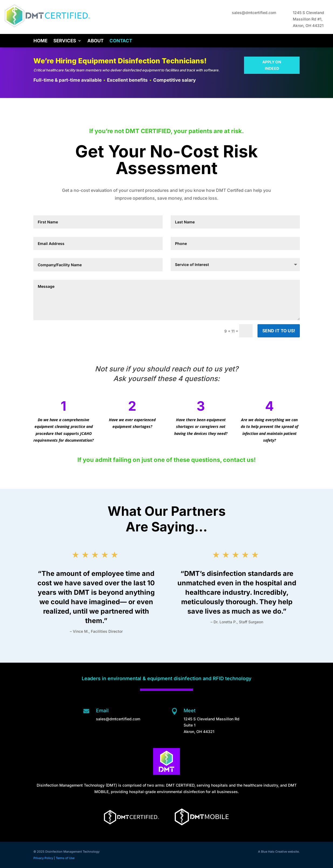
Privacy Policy (43, 858)
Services (65, 41)
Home (40, 41)
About (95, 41)
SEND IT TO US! (279, 331)
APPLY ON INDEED (272, 65)
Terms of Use (65, 858)
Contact (121, 41)
